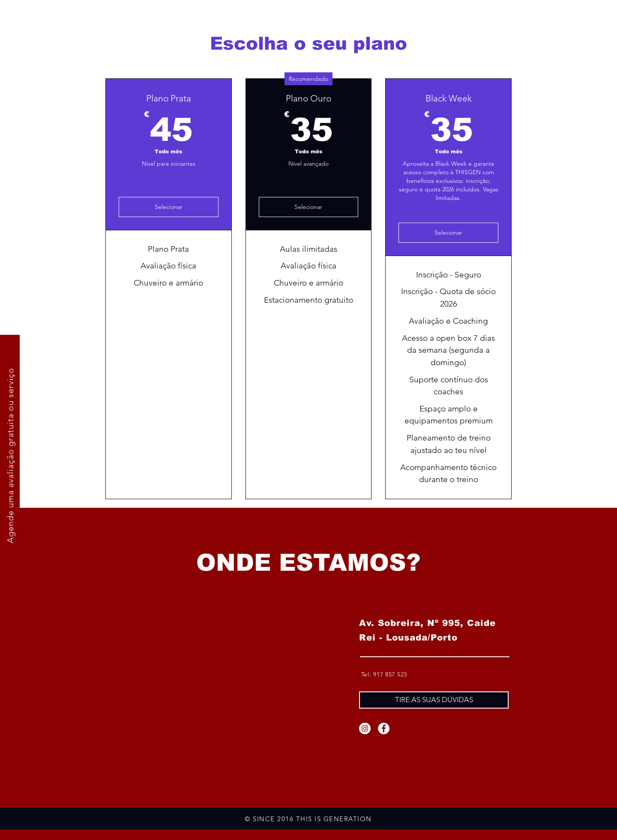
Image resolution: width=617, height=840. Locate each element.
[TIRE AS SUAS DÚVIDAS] (434, 700)
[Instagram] (365, 728)
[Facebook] (384, 728)
